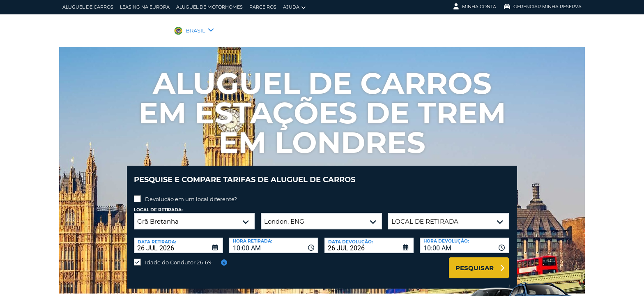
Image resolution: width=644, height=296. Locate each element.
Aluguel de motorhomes (209, 7)
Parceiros (263, 7)
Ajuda (294, 7)
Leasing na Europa (145, 7)
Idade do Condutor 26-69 (178, 256)
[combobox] (274, 239)
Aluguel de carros (88, 7)
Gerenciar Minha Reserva (543, 7)
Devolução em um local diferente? (191, 193)
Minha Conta (475, 7)
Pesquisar (475, 262)
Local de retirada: (158, 204)
